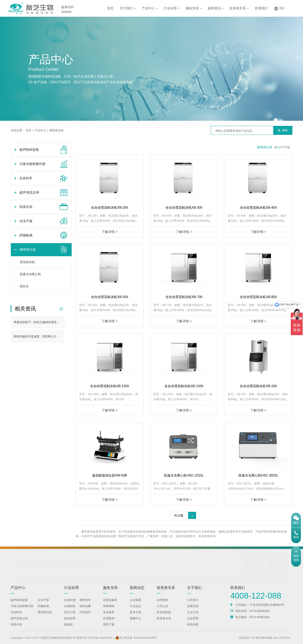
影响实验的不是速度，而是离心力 (35, 336)
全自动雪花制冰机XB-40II (258, 208)
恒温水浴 (170, 115)
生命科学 (95, 115)
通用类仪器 (284, 115)
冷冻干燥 (208, 115)
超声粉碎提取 (19, 115)
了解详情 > (110, 232)
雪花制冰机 (27, 262)
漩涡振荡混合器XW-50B (109, 475)
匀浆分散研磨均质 (57, 115)
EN (282, 8)
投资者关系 (238, 8)
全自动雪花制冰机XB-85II (258, 297)
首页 (110, 8)
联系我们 (261, 8)
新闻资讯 (214, 8)
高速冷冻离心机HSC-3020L (258, 475)
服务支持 (192, 8)
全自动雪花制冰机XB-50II (109, 297)
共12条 (179, 515)
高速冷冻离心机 (30, 274)
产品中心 (148, 8)
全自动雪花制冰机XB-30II (184, 208)
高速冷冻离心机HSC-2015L (184, 475)
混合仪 (24, 286)
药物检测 (246, 115)
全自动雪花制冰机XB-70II (184, 297)
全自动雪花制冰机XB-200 (258, 386)
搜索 (283, 130)
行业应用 (170, 8)
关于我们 (126, 8)
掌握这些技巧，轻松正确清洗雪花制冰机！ (41, 322)
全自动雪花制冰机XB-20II (109, 208)
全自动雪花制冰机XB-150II (184, 386)
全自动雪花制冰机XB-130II (110, 386)
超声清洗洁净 (132, 115)
